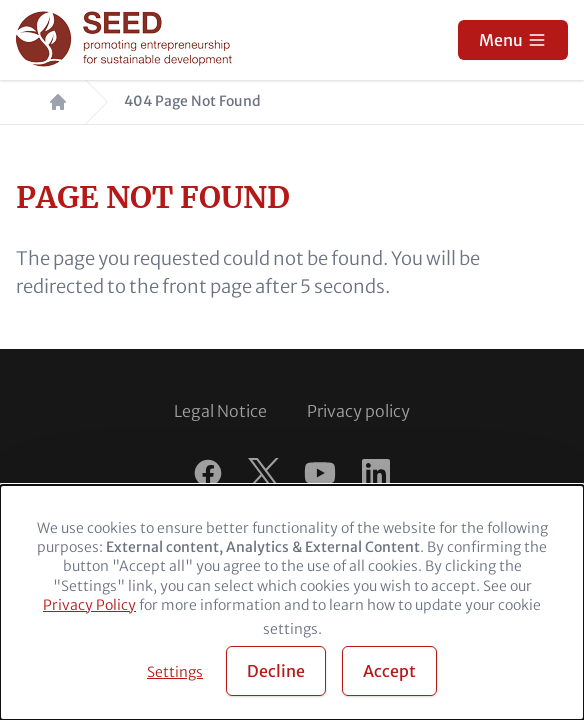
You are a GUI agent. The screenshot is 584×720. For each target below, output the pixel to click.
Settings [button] (175, 672)
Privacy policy (358, 411)
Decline (276, 671)
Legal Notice (220, 411)
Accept (389, 671)
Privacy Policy (89, 605)
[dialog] (292, 602)
